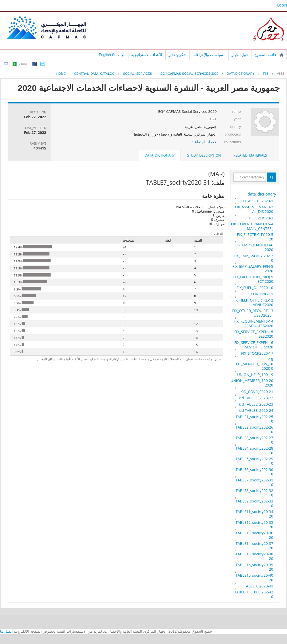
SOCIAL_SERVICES (138, 74)
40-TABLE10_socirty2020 (254, 577)
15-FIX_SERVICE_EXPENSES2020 (254, 334)
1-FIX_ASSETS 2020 (257, 201)
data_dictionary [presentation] (160, 155)
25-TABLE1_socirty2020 (254, 419)
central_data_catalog (94, 74)
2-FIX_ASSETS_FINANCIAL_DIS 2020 (254, 209)
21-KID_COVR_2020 (257, 392)
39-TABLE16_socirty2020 (254, 567)
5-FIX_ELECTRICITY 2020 (255, 237)
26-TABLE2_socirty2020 (254, 429)
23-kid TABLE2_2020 (256, 404)
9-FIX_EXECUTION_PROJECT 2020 (253, 279)
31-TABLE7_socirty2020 (254, 482)
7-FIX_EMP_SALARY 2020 (254, 258)
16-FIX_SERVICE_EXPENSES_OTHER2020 (254, 345)
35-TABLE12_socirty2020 (254, 525)
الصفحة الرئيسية (281, 55)
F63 (266, 74)
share (23, 64)
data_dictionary (262, 194)
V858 (280, 74)
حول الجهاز (240, 55)
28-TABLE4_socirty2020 (254, 450)
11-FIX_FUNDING (259, 294)
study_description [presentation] (204, 155)
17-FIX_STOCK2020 (257, 353)
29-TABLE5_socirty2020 (254, 461)
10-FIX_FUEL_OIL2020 (255, 288)
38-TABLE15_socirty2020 (254, 556)
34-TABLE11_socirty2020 (254, 514)
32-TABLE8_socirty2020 (254, 493)
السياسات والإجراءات (209, 55)
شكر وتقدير (178, 55)
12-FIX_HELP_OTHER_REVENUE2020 (253, 302)
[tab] (250, 155)
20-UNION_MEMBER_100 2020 (252, 383)
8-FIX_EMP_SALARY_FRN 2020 (253, 269)
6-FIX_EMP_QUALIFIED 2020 (254, 247)
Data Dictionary (241, 74)
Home (61, 74)
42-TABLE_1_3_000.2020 (254, 594)
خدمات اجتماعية (204, 142)
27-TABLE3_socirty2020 (254, 440)
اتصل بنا (6, 631)
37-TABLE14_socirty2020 (254, 546)
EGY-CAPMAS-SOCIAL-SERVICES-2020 (190, 74)
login (282, 5)
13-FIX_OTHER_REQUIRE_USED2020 (253, 313)
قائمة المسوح (265, 55)
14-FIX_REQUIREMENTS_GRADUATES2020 (252, 323)
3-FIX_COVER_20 (259, 218)
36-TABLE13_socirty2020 (254, 535)
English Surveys (112, 55)
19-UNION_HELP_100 (255, 375)
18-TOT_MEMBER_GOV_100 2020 (253, 364)
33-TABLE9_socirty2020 (254, 503)
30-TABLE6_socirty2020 (254, 472)
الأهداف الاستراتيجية (147, 55)
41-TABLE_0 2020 (258, 586)
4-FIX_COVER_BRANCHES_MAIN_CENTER (252, 226)
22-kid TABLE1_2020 (256, 398)
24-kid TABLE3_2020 (256, 410)
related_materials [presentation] (250, 155)
